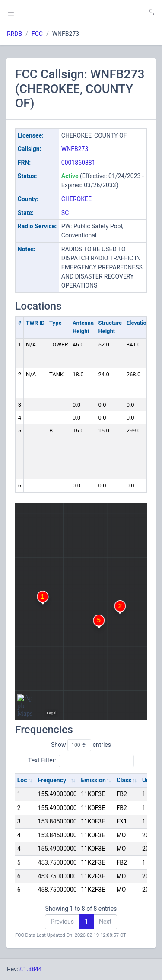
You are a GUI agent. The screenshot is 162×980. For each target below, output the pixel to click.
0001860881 (78, 163)
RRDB (14, 34)
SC (65, 213)
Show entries (81, 745)
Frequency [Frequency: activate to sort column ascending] (52, 780)
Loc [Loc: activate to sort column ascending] (22, 780)
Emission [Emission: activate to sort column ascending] (93, 780)
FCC (37, 34)
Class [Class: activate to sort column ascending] (124, 780)
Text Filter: (81, 761)
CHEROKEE (76, 199)
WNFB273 (75, 149)
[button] (151, 12)
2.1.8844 (30, 969)
